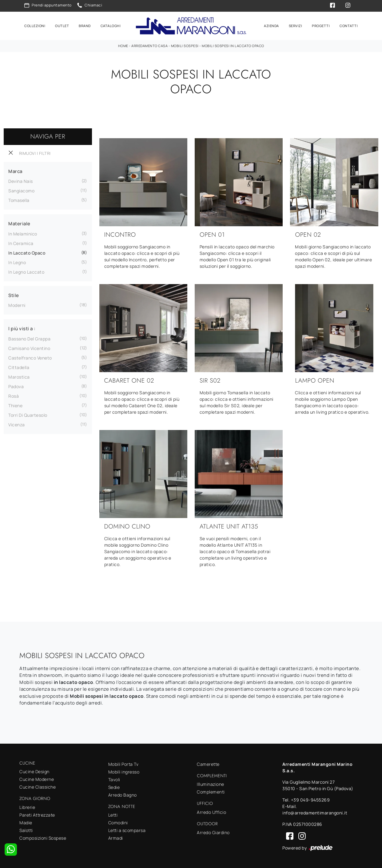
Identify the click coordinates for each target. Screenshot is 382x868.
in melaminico (23, 233)
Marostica (19, 376)
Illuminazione (211, 783)
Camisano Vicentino (29, 347)
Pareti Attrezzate (37, 814)
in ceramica (21, 242)
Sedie (114, 786)
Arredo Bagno (123, 794)
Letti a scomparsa (127, 829)
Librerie (27, 806)
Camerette (208, 763)
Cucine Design (34, 771)
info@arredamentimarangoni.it (315, 812)
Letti (113, 814)
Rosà (14, 395)
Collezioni (35, 25)
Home (123, 45)
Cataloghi (111, 25)
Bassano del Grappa (29, 338)
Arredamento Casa (149, 45)
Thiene (15, 405)
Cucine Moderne (37, 778)
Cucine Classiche (38, 786)
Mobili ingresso (124, 771)
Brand (85, 25)
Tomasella (19, 199)
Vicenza (17, 424)
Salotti (26, 829)
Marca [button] (15, 170)
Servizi (296, 25)
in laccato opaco (27, 252)
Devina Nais (21, 180)
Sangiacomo (21, 190)
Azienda (271, 25)
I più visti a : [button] (22, 328)
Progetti (321, 25)
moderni (17, 304)
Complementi (211, 791)
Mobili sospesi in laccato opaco (233, 45)
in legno (17, 261)
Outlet (62, 25)
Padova (16, 386)
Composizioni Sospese (43, 837)
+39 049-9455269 (310, 799)
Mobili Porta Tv (123, 763)
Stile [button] (14, 294)
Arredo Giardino (213, 832)
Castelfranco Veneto (30, 357)
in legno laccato (26, 271)
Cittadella (19, 366)
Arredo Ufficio (211, 811)
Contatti (349, 25)
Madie (26, 822)
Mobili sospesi (185, 45)
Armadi (116, 837)
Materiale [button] (19, 223)
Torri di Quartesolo (28, 414)
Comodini (118, 822)
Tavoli (114, 779)
